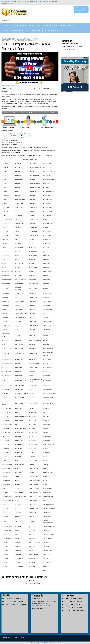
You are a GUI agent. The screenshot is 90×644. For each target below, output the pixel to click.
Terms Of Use (45, 643)
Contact (59, 643)
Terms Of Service (19, 638)
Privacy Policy (7, 638)
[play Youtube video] (30, 68)
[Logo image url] (15, 13)
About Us (53, 643)
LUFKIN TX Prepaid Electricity (11, 86)
